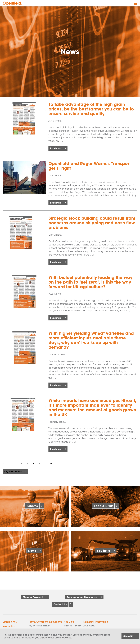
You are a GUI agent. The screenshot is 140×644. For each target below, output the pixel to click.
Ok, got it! (124, 636)
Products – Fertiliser (73, 621)
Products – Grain (72, 624)
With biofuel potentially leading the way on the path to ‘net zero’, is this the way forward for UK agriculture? (90, 282)
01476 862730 (89, 621)
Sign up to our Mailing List (82, 597)
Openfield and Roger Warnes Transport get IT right (90, 166)
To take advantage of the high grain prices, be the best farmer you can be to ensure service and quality (91, 109)
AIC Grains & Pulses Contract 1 (42, 624)
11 (14, 463)
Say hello (104, 551)
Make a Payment (33, 597)
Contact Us (60, 602)
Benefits (32, 506)
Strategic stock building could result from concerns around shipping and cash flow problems (92, 223)
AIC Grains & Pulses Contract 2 (42, 628)
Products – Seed (71, 628)
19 (50, 463)
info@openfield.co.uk (94, 624)
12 (20, 463)
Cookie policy (9, 625)
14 (33, 463)
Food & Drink (103, 506)
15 (39, 463)
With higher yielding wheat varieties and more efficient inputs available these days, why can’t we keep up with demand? (91, 340)
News (32, 551)
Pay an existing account (39, 621)
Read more (57, 148)
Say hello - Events (15, 472)
